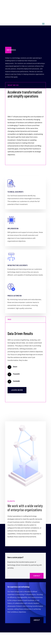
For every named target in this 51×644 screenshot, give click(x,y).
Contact (37, 576)
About (37, 620)
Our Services (11, 50)
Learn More (17, 390)
